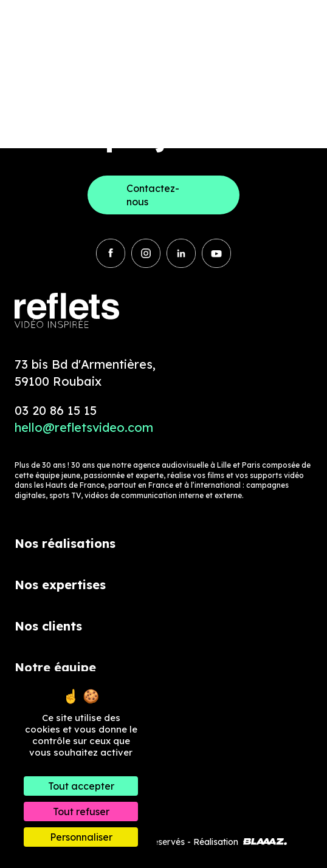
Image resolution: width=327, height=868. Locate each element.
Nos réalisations (65, 543)
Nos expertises (60, 585)
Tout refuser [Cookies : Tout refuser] (81, 812)
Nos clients (48, 626)
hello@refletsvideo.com (84, 427)
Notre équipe (55, 667)
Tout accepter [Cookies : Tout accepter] (81, 786)
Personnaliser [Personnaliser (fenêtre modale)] (81, 837)
